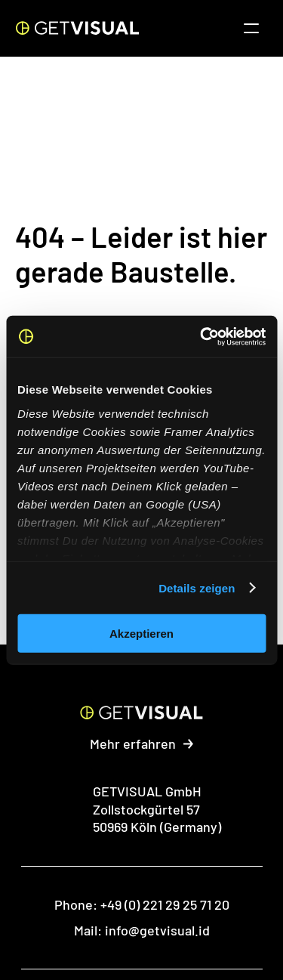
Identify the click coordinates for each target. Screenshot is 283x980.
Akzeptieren (141, 634)
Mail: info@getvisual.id (142, 930)
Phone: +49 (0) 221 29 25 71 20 (142, 904)
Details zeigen (197, 587)
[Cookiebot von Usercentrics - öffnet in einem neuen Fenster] (201, 336)
